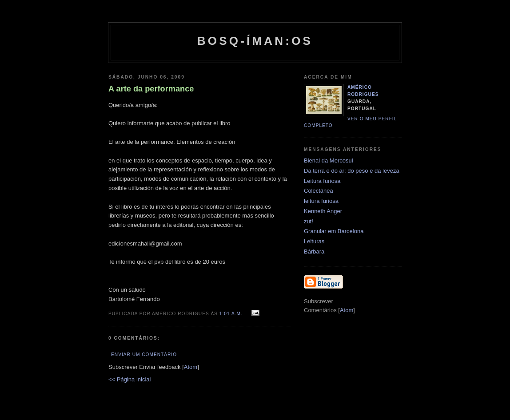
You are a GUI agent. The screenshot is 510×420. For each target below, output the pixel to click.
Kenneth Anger (323, 211)
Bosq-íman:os (255, 41)
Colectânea (319, 191)
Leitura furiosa (322, 181)
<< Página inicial (129, 379)
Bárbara (314, 252)
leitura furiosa (321, 201)
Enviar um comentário (144, 355)
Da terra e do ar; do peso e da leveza (352, 171)
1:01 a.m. (232, 314)
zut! (309, 221)
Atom (191, 367)
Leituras (314, 241)
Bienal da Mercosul (329, 160)
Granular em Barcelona (334, 231)
